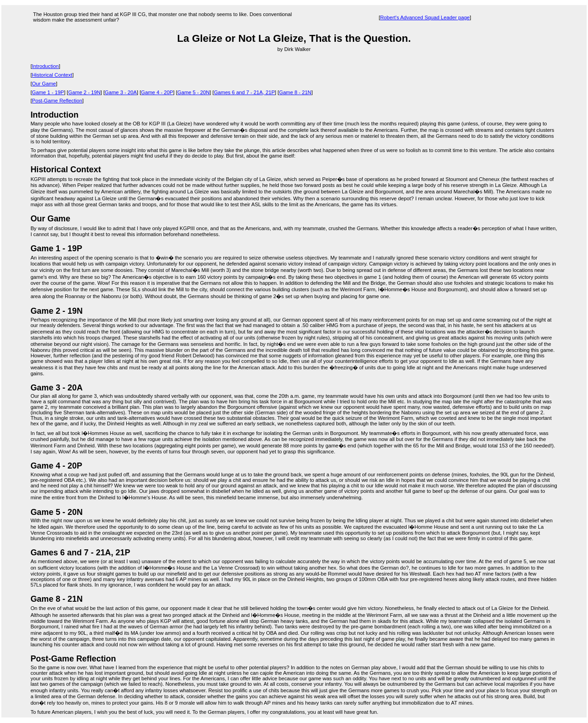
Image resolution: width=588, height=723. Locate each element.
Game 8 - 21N (295, 92)
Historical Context (52, 75)
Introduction (45, 66)
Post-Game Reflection (57, 101)
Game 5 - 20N (193, 92)
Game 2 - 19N (84, 92)
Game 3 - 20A (121, 92)
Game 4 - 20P (157, 92)
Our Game (44, 84)
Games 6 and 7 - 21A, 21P (244, 92)
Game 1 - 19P (48, 92)
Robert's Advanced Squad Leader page (425, 17)
